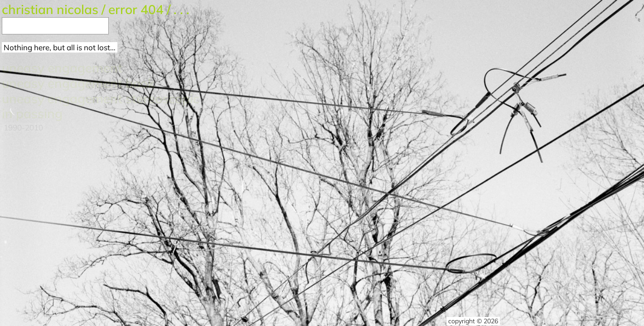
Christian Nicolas (50, 9)
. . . (182, 9)
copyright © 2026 (473, 321)
